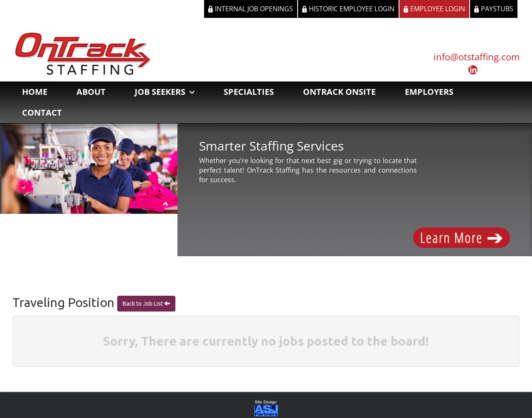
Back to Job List (143, 304)
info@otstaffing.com (477, 57)
